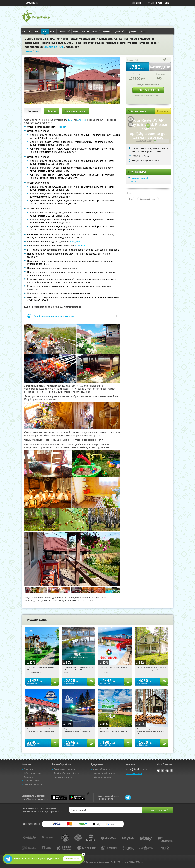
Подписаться (72, 858)
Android (82, 120)
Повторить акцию (148, 90)
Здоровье (119, 31)
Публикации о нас (32, 773)
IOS (70, 120)
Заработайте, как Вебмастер (67, 773)
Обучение (107, 31)
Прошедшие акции (63, 777)
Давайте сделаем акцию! (66, 769)
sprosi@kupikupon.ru (136, 769)
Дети (53, 31)
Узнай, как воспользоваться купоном (54, 316)
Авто (144, 31)
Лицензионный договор (104, 773)
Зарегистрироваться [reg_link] (160, 3)
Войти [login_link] (139, 3)
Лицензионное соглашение (143, 142)
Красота (86, 31)
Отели (37, 31)
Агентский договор (102, 769)
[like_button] (165, 60)
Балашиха (30, 3)
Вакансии (28, 777)
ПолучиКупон (133, 31)
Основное (33, 111)
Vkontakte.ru (163, 771)
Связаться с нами (134, 773)
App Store (59, 797)
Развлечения (64, 31)
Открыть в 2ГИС (162, 141)
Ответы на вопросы (33, 784)
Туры (45, 31)
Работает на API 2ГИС (145, 140)
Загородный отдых (148, 199)
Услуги (76, 31)
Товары (96, 31)
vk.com (134, 181)
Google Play (77, 797)
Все (23, 31)
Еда (29, 31)
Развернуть (163, 111)
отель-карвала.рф (140, 178)
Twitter (167, 771)
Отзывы (52, 111)
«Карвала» (63, 127)
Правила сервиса (32, 781)
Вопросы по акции (75, 111)
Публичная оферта (102, 777)
